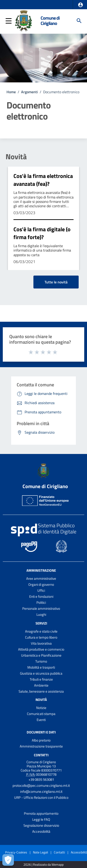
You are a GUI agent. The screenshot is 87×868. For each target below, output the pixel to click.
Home (11, 92)
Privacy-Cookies (16, 852)
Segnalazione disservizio (41, 825)
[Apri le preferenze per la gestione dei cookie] (8, 860)
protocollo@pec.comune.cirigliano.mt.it (41, 785)
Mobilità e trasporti (41, 667)
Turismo (41, 661)
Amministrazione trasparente (41, 746)
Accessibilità (41, 831)
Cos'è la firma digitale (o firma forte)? (42, 233)
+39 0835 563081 (41, 779)
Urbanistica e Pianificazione (41, 655)
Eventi (41, 720)
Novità (16, 156)
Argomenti (29, 92)
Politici (41, 602)
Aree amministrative (41, 578)
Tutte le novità (56, 282)
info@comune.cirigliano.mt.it (41, 791)
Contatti (41, 755)
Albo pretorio (41, 740)
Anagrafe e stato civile (41, 631)
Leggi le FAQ (41, 819)
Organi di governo (41, 584)
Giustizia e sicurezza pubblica (41, 673)
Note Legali (40, 852)
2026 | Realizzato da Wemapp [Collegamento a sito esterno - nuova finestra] (43, 865)
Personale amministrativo (41, 608)
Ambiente (41, 685)
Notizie (41, 708)
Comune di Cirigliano (50, 21)
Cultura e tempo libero (41, 637)
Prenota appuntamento (41, 813)
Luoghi (41, 614)
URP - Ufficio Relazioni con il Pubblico (41, 797)
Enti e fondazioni (41, 596)
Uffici (41, 590)
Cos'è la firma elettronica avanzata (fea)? (43, 180)
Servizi (41, 623)
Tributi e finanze (41, 679)
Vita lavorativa (41, 643)
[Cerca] (79, 21)
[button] (81, 5)
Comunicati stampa (41, 714)
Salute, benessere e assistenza (41, 691)
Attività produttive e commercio (41, 649)
